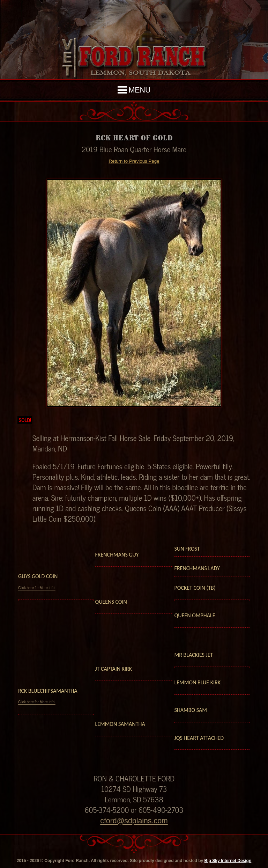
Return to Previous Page (134, 161)
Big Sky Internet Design (228, 861)
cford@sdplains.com (134, 821)
